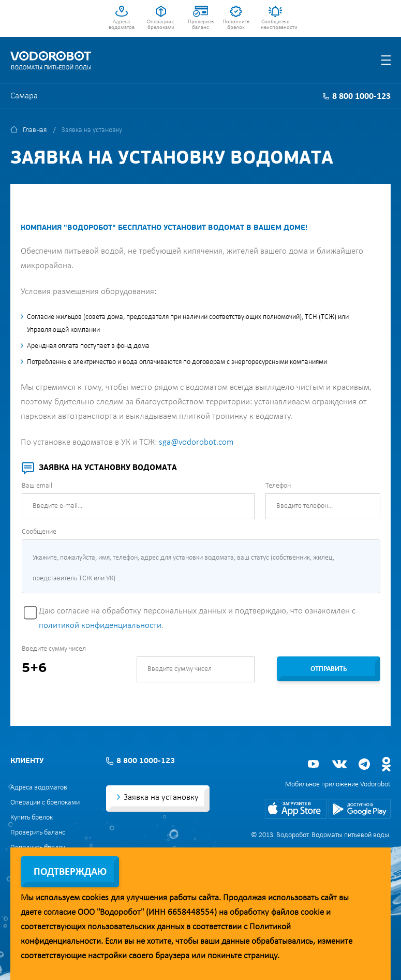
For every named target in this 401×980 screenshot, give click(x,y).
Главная (35, 130)
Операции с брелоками (161, 25)
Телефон (278, 486)
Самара (24, 96)
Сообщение (39, 532)
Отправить (329, 669)
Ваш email (37, 486)
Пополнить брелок (236, 25)
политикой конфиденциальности (100, 626)
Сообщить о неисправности (276, 25)
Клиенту (27, 761)
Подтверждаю (70, 872)
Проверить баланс (201, 25)
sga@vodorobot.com (196, 442)
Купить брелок (32, 818)
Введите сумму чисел (54, 649)
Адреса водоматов (122, 25)
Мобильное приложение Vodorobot (338, 785)
